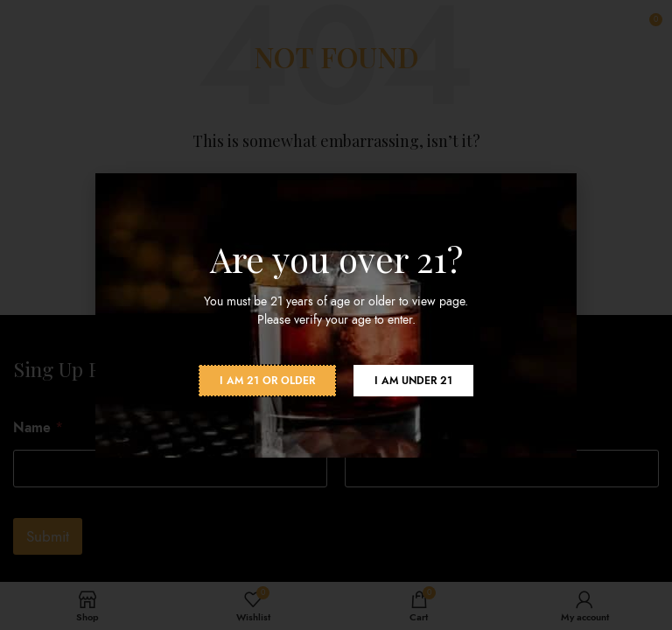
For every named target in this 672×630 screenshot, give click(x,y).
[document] (336, 315)
